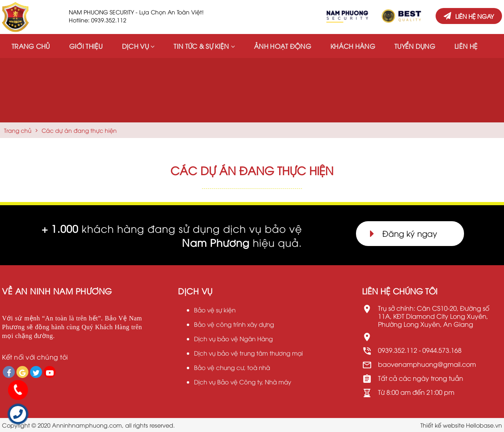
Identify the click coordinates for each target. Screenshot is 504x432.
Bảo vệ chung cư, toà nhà (232, 367)
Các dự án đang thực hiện (79, 130)
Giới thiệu (86, 46)
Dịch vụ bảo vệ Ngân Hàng (233, 338)
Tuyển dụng (415, 46)
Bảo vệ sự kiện (215, 310)
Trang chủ (31, 46)
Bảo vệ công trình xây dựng (234, 324)
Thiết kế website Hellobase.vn (461, 425)
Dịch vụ (138, 46)
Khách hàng (353, 46)
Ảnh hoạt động (283, 46)
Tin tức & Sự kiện (204, 46)
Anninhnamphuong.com (87, 425)
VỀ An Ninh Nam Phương (57, 291)
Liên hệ (466, 46)
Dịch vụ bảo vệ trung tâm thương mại (248, 353)
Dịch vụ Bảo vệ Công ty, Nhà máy (243, 382)
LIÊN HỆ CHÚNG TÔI (400, 291)
